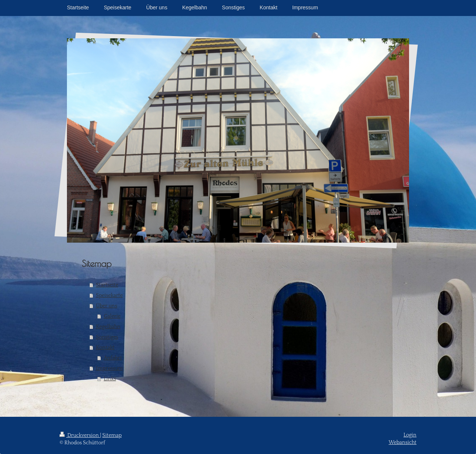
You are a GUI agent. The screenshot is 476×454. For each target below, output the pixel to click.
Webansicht (403, 442)
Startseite (107, 285)
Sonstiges (107, 337)
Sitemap (112, 435)
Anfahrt (113, 358)
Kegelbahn (108, 327)
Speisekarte (109, 295)
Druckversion (80, 435)
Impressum (109, 368)
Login (410, 435)
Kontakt (105, 348)
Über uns (107, 306)
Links (110, 379)
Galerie (112, 316)
